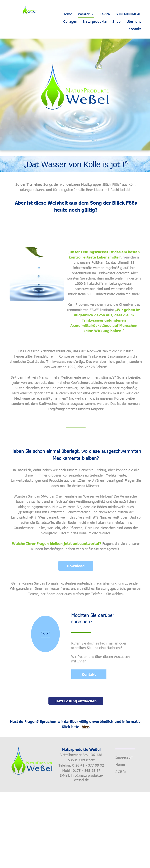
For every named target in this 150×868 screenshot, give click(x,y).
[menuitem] (67, 14)
